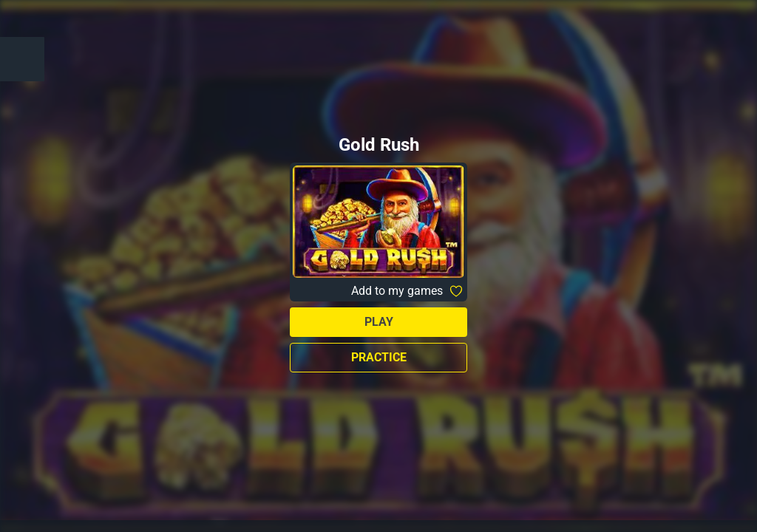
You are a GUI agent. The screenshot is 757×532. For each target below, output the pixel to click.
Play (379, 322)
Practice (379, 357)
